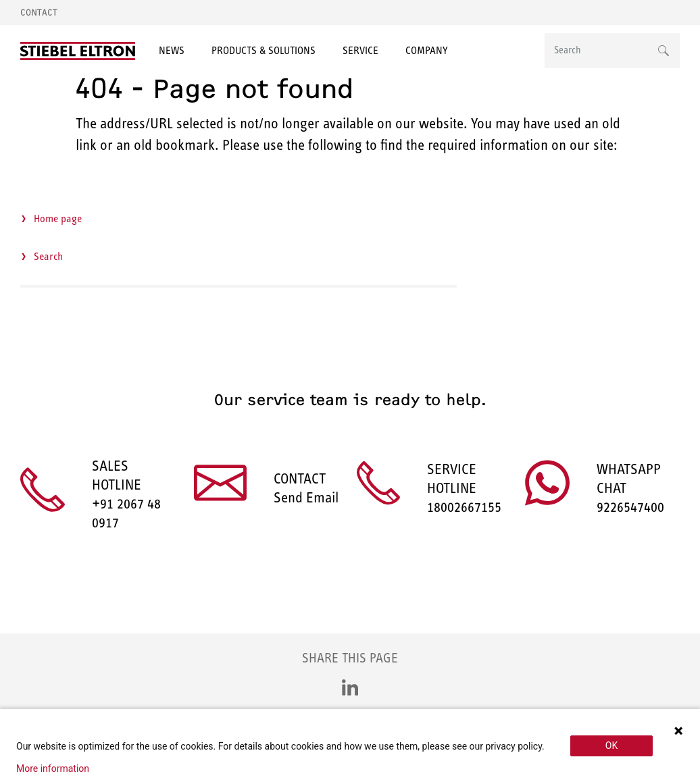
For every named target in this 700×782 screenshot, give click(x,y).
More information (53, 768)
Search (48, 256)
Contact (39, 12)
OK (611, 746)
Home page (58, 218)
